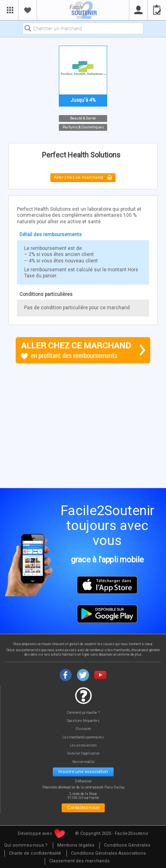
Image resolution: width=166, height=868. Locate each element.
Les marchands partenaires (83, 737)
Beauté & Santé (83, 118)
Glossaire (83, 729)
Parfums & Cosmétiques (83, 127)
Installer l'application (83, 754)
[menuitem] (76, 846)
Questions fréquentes (83, 721)
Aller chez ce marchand (83, 178)
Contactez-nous (83, 807)
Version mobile (83, 762)
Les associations (83, 745)
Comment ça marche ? (83, 713)
